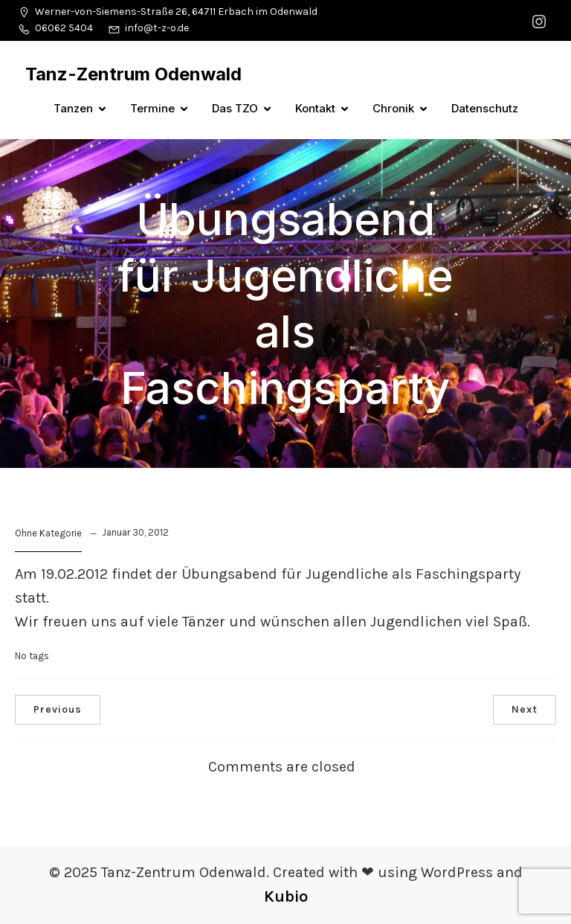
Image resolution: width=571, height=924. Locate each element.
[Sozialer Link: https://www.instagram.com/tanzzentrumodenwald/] (541, 20)
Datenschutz (485, 108)
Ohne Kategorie (48, 533)
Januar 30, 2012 (135, 532)
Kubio (286, 896)
